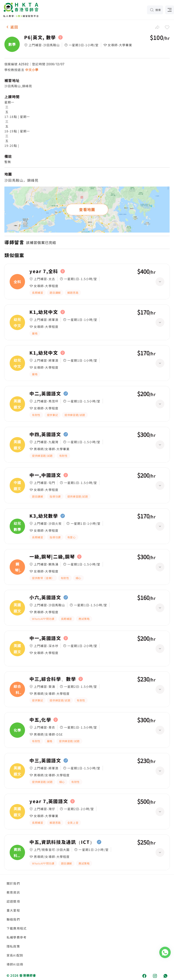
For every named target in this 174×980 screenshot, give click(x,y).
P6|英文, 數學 (40, 37)
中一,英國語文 (45, 638)
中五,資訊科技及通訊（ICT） (62, 842)
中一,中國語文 (45, 475)
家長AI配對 (15, 955)
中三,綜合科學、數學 (53, 679)
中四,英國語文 (45, 434)
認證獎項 (13, 901)
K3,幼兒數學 (44, 516)
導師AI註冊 (15, 964)
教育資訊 (13, 892)
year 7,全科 (44, 271)
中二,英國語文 (45, 394)
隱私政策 (13, 946)
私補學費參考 (17, 937)
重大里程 (13, 910)
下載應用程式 (17, 928)
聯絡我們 (13, 919)
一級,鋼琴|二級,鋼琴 (52, 557)
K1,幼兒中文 (44, 312)
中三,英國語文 (45, 761)
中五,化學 (40, 720)
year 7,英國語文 (49, 801)
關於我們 (13, 883)
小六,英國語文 (45, 598)
